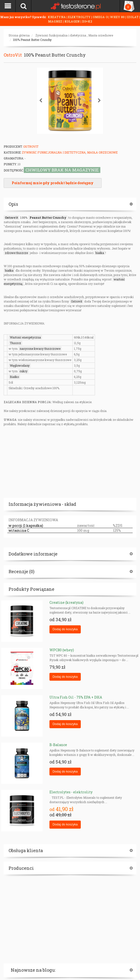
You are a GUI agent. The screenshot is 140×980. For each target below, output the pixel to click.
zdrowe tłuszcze (16, 253)
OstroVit (13, 55)
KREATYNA (57, 17)
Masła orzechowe (101, 35)
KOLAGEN (72, 21)
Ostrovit (12, 218)
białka (100, 253)
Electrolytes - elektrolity (71, 792)
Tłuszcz (15, 343)
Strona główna (19, 35)
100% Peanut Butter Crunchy (32, 40)
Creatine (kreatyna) (66, 602)
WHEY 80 (117, 17)
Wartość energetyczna (25, 337)
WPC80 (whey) (62, 650)
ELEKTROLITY (79, 17)
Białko (14, 377)
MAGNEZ (55, 21)
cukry (23, 371)
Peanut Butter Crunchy (48, 218)
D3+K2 (87, 21)
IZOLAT (133, 17)
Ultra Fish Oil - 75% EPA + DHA (76, 697)
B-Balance (58, 745)
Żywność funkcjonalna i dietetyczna (61, 35)
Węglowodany (20, 365)
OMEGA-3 (101, 17)
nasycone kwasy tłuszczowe (40, 349)
